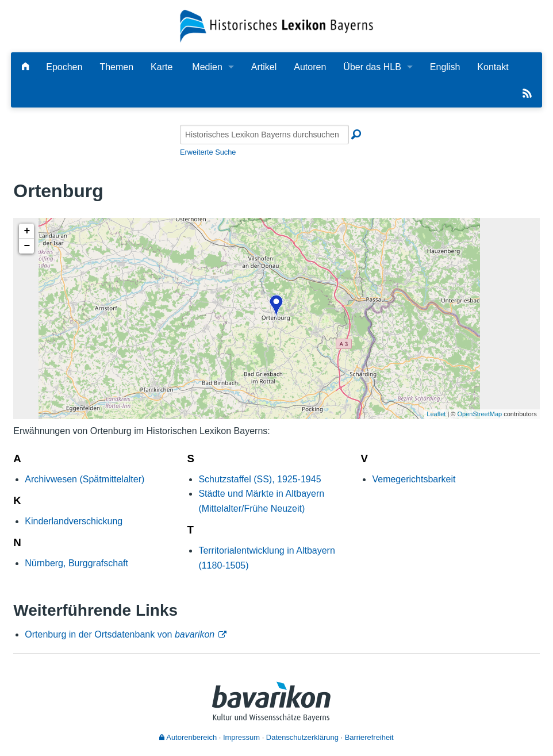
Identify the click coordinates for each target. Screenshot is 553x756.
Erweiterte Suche (208, 152)
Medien (207, 67)
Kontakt (493, 67)
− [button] (27, 246)
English (445, 67)
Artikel (264, 67)
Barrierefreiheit (369, 737)
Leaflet (436, 414)
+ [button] (27, 231)
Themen (116, 67)
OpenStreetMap (480, 414)
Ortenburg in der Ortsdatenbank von (120, 634)
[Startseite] (276, 26)
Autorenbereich (188, 737)
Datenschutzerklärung (302, 737)
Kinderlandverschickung (74, 521)
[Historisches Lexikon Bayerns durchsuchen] (264, 135)
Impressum (241, 737)
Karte (162, 67)
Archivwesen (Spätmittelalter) (85, 479)
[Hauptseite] (25, 67)
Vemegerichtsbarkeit (414, 479)
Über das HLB (372, 67)
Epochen (64, 67)
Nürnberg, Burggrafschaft (76, 563)
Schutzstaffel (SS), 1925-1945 (260, 479)
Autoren (310, 67)
